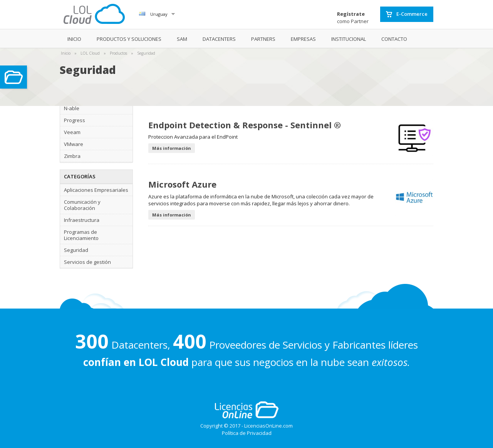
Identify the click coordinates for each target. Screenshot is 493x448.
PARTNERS (263, 39)
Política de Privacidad (247, 433)
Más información (172, 148)
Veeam (72, 132)
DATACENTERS (219, 39)
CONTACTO (394, 39)
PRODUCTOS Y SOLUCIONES (129, 39)
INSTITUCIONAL (349, 39)
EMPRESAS (303, 39)
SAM (182, 39)
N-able (72, 108)
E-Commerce (407, 14)
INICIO (74, 39)
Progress (75, 120)
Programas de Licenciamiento (81, 235)
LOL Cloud (90, 53)
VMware (74, 144)
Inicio (66, 53)
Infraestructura (82, 220)
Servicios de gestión (87, 262)
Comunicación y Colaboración (82, 205)
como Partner (353, 18)
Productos (118, 53)
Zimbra (72, 156)
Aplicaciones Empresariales (96, 190)
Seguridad (146, 53)
